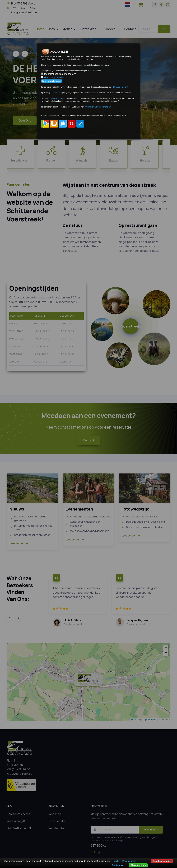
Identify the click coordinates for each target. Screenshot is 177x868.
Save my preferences (52, 81)
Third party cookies (54, 78)
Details (115, 861)
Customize (118, 865)
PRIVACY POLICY (120, 87)
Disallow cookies (162, 861)
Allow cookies (138, 865)
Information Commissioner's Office (99, 107)
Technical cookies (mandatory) (60, 74)
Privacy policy (129, 861)
